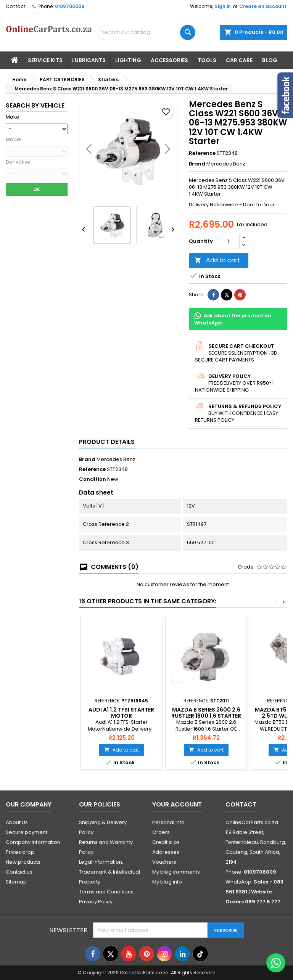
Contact (15, 6)
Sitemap (16, 882)
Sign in (223, 6)
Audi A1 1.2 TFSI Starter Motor (121, 713)
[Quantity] (228, 241)
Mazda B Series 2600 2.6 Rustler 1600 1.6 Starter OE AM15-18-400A (206, 716)
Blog (270, 60)
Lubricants (89, 60)
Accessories (169, 60)
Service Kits (45, 60)
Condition (93, 479)
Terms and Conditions (106, 892)
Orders (161, 832)
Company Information (33, 842)
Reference (202, 153)
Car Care (239, 60)
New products (23, 862)
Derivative (18, 162)
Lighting (128, 60)
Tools (207, 60)
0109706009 (70, 6)
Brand (197, 164)
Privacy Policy (96, 902)
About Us (17, 822)
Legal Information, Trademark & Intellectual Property (109, 872)
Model (14, 140)
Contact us (19, 872)
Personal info (168, 822)
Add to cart (217, 260)
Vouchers (164, 862)
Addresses (166, 852)
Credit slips (166, 842)
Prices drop (20, 852)
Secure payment (27, 832)
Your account (177, 804)
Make (13, 117)
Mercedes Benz (116, 459)
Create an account (263, 6)
